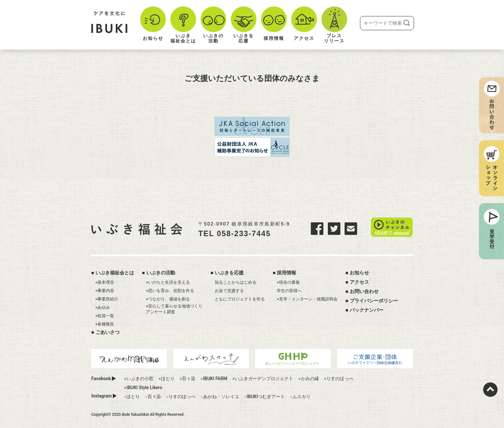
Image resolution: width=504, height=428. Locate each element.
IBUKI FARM (215, 379)
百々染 (189, 379)
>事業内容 (105, 291)
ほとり (168, 379)
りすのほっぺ (340, 379)
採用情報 (286, 273)
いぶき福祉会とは (115, 273)
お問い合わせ (364, 291)
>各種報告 (105, 324)
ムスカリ (301, 397)
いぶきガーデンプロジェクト (264, 379)
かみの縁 (310, 379)
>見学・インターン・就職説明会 (307, 299)
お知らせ (359, 273)
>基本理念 (105, 282)
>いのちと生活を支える (168, 282)
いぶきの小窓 (140, 379)
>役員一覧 (105, 316)
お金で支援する (229, 291)
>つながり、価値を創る (168, 299)
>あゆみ (103, 307)
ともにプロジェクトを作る (240, 299)
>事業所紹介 (107, 299)
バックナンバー (367, 310)
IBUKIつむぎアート (266, 397)
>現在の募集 (288, 282)
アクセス (359, 282)
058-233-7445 (244, 234)
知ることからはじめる (236, 282)
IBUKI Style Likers (144, 388)
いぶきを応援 (229, 273)
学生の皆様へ (289, 291)
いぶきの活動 (161, 273)
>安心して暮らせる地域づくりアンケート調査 (174, 309)
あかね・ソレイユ (221, 397)
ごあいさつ (108, 332)
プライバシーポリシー (374, 301)
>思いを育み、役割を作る (170, 291)
